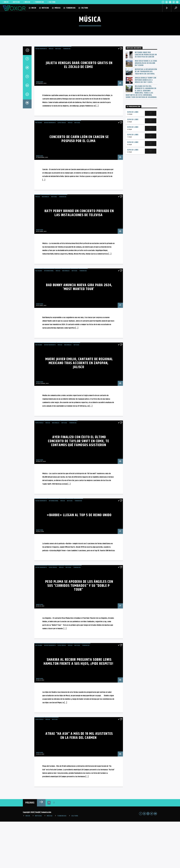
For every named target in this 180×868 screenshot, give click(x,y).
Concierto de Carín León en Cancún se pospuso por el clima (79, 185)
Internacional (49, 317)
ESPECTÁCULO (62, 169)
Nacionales (45, 243)
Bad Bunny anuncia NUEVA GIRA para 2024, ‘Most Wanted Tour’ (79, 333)
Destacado (39, 169)
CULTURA (51, 2)
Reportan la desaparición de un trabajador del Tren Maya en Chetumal (146, 118)
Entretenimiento (41, 95)
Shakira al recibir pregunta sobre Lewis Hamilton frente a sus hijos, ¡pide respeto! (79, 708)
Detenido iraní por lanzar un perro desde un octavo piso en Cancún (146, 101)
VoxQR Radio (39, 128)
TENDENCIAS (39, 2)
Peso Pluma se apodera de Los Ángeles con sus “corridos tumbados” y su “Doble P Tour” (79, 632)
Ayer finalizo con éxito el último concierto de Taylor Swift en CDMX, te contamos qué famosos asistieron (79, 487)
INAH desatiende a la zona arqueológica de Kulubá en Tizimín (146, 110)
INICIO (5, 2)
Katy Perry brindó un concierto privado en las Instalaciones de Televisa (79, 259)
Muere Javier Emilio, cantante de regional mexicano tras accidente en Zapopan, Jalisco (79, 409)
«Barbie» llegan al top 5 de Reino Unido (79, 561)
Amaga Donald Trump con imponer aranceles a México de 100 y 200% (146, 127)
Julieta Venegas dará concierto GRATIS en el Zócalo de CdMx (79, 111)
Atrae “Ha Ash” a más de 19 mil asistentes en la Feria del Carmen (79, 782)
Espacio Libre (133, 159)
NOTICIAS (16, 2)
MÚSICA (27, 2)
